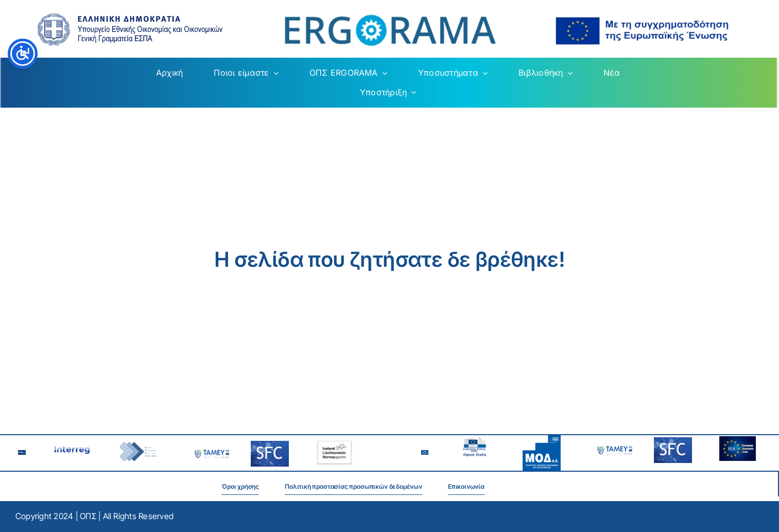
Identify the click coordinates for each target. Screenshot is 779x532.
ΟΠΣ (88, 516)
